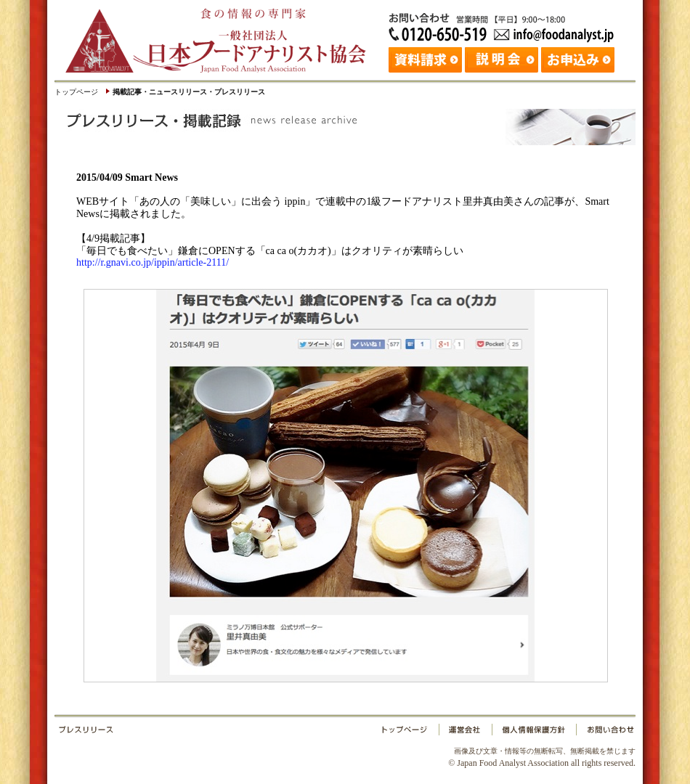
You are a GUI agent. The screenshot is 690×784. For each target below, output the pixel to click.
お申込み (579, 58)
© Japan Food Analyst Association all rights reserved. (542, 757)
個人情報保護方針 (533, 732)
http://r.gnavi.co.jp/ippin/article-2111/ (153, 262)
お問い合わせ (604, 732)
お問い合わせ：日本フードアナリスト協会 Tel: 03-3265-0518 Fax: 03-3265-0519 (505, 25)
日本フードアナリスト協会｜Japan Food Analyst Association (222, 36)
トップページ (76, 92)
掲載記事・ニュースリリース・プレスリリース (189, 92)
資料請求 (427, 58)
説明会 (503, 58)
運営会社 (466, 732)
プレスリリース (218, 732)
